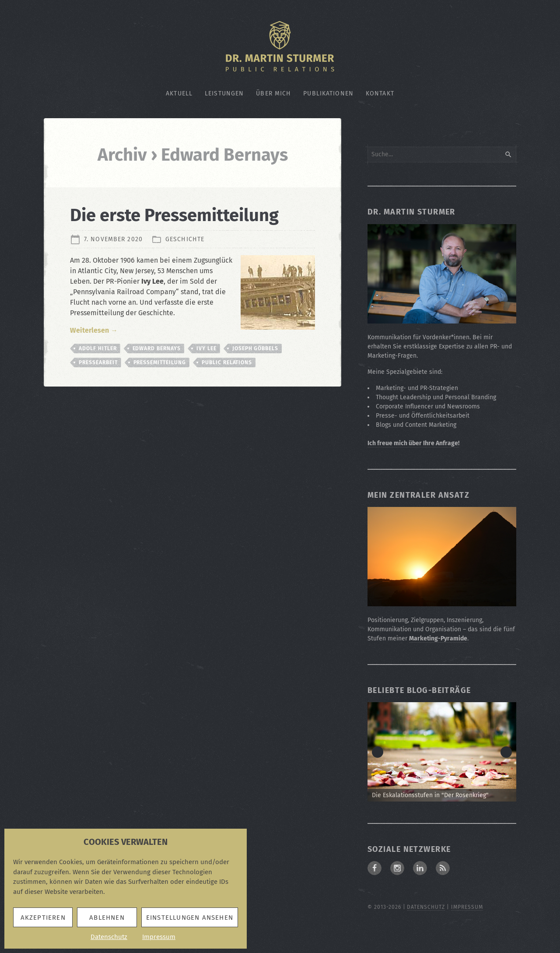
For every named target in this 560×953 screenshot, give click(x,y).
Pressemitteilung (160, 362)
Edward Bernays (157, 348)
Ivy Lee (206, 348)
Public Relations (227, 362)
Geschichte (185, 239)
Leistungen (224, 93)
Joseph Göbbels (255, 348)
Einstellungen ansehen (190, 918)
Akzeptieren (43, 918)
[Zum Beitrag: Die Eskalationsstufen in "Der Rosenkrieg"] (442, 752)
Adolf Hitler (98, 348)
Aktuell (179, 93)
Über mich (273, 93)
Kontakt (380, 93)
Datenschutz (109, 937)
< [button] (378, 752)
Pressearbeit (98, 362)
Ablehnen (107, 918)
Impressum (159, 937)
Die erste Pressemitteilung (174, 215)
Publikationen (328, 93)
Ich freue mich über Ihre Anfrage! (413, 443)
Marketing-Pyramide (438, 638)
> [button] (506, 752)
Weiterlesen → (94, 330)
